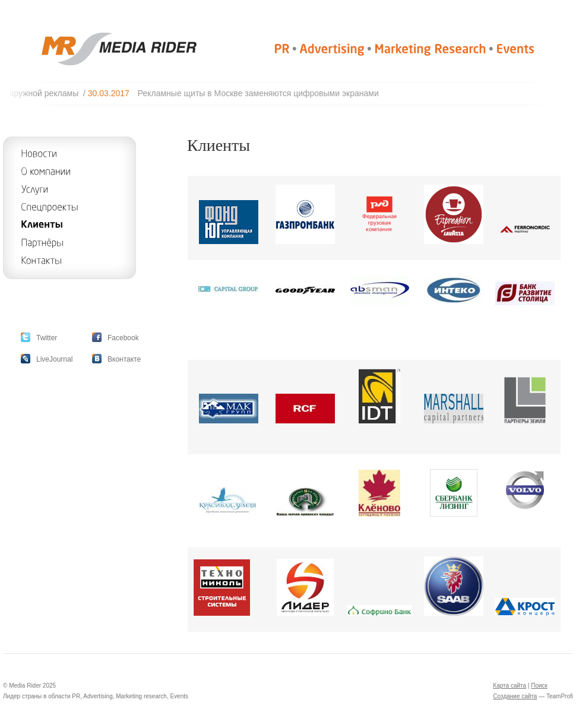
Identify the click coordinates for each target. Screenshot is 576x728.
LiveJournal (54, 359)
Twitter (47, 338)
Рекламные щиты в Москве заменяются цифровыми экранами (263, 93)
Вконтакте (124, 359)
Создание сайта (515, 696)
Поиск (539, 686)
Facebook (123, 338)
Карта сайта (509, 686)
